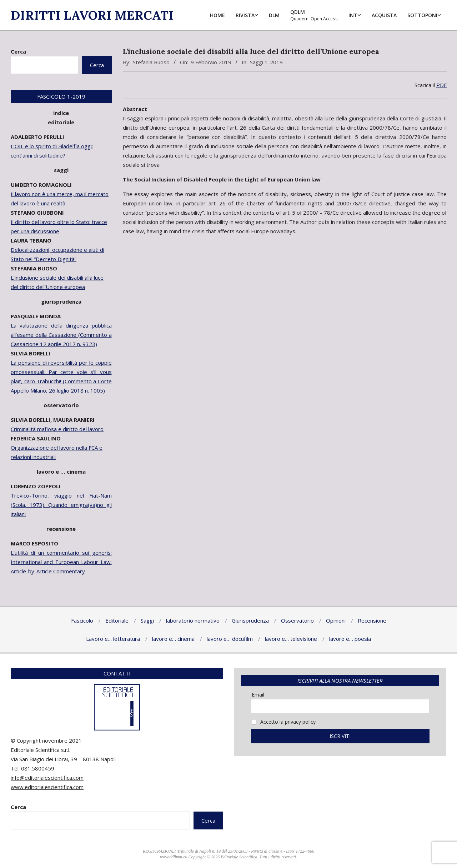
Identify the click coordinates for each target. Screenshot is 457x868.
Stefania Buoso (151, 62)
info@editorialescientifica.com (47, 778)
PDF (441, 85)
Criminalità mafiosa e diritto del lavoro (57, 429)
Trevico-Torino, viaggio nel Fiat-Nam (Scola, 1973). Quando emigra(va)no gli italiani (61, 505)
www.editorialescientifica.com (47, 787)
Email (258, 695)
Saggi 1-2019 (266, 62)
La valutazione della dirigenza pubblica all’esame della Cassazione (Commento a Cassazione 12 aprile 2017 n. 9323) (61, 335)
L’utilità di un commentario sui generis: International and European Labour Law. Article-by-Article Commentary (61, 562)
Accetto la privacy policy (284, 722)
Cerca (18, 51)
